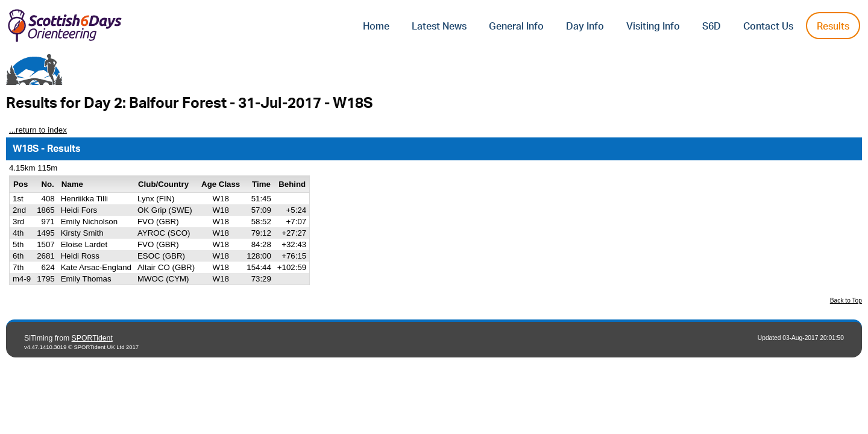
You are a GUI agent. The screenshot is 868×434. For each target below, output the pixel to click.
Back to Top (846, 300)
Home (376, 27)
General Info (516, 27)
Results (833, 27)
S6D (712, 27)
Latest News (439, 27)
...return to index (38, 130)
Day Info (585, 27)
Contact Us (768, 27)
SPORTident (92, 338)
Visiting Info (653, 27)
